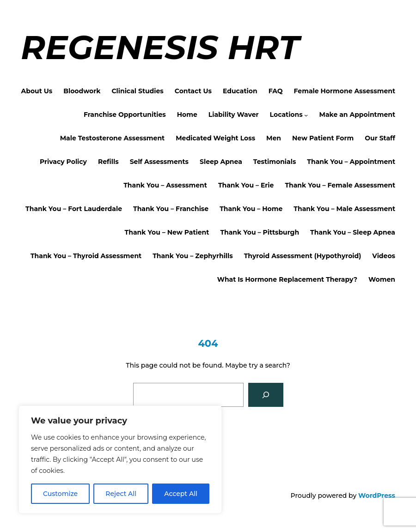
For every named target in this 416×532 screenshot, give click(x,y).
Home (187, 115)
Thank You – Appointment (351, 162)
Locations (286, 115)
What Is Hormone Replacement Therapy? (287, 279)
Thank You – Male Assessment (344, 209)
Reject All (121, 494)
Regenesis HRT (160, 47)
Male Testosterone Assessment (113, 138)
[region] (120, 459)
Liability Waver (234, 115)
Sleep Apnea (221, 162)
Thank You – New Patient (167, 232)
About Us (37, 91)
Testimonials (275, 162)
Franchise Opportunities (125, 115)
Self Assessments (159, 162)
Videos (384, 256)
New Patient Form (323, 138)
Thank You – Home (251, 209)
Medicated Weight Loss (215, 138)
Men (274, 138)
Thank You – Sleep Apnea (353, 232)
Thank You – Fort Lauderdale (74, 209)
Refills (108, 162)
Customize (60, 494)
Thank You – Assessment (165, 185)
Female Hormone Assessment (345, 91)
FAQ (276, 91)
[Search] (266, 395)
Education (240, 91)
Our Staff (380, 138)
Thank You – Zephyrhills (193, 256)
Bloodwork (82, 91)
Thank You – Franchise (171, 209)
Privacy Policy (63, 162)
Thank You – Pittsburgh (260, 232)
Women (382, 279)
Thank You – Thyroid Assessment (86, 256)
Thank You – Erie (246, 185)
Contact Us (193, 91)
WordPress (377, 496)
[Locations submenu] (306, 115)
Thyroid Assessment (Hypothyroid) (303, 256)
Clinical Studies (137, 91)
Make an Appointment (357, 115)
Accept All (181, 494)
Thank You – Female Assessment (340, 185)
